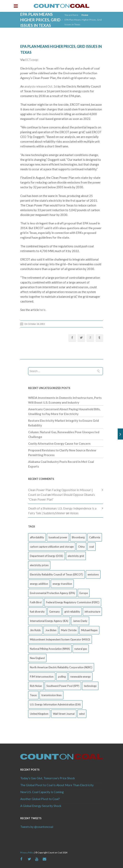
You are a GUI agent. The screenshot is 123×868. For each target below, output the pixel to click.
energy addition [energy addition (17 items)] (39, 584)
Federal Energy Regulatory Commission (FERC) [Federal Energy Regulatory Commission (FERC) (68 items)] (73, 602)
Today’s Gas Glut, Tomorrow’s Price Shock (48, 778)
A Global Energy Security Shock (41, 806)
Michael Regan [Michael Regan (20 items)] (89, 630)
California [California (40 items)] (95, 537)
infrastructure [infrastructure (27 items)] (92, 612)
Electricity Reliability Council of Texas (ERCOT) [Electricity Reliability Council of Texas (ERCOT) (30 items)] (56, 574)
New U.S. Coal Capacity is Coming (42, 792)
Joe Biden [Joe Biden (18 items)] (51, 630)
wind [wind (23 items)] (82, 714)
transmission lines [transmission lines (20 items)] (51, 695)
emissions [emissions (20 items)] (93, 574)
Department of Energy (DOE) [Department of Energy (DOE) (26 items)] (47, 556)
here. (43, 310)
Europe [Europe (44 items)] (84, 593)
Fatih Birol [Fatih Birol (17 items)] (36, 602)
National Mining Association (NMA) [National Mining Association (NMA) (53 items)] (50, 649)
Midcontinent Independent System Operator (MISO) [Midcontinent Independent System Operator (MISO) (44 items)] (60, 639)
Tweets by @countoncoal (37, 827)
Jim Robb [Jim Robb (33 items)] (35, 630)
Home (85, 15)
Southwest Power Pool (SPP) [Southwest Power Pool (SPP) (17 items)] (63, 686)
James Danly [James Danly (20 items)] (80, 621)
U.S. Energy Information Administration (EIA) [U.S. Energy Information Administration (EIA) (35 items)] (55, 704)
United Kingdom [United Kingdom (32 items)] (39, 714)
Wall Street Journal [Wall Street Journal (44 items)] (64, 714)
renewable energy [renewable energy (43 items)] (80, 677)
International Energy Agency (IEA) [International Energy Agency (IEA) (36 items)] (49, 621)
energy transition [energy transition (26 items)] (62, 584)
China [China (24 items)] (81, 547)
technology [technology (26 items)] (90, 686)
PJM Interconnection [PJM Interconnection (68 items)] (42, 677)
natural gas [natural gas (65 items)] (81, 649)
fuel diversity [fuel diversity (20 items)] (37, 612)
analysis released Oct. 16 (41, 86)
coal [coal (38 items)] (92, 547)
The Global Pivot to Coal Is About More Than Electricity (57, 785)
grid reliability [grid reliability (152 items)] (72, 612)
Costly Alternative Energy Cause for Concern (59, 443)
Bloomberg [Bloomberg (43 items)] (78, 537)
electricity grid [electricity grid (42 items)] (76, 556)
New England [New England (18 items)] (37, 658)
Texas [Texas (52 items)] (33, 695)
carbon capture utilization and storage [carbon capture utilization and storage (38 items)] (52, 547)
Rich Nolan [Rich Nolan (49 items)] (36, 686)
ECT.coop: (32, 60)
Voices (74, 513)
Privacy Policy (27, 852)
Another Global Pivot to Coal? (40, 799)
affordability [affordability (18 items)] (37, 537)
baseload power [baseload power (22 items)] (58, 537)
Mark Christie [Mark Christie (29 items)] (69, 630)
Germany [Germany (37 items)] (55, 612)
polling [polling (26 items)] (62, 677)
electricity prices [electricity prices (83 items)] (39, 565)
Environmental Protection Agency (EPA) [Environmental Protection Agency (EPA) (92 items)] (52, 593)
